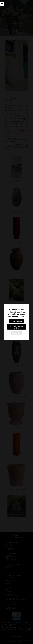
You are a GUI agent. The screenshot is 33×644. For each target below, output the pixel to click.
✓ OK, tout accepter (16, 321)
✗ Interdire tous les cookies (16, 327)
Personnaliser (17, 333)
